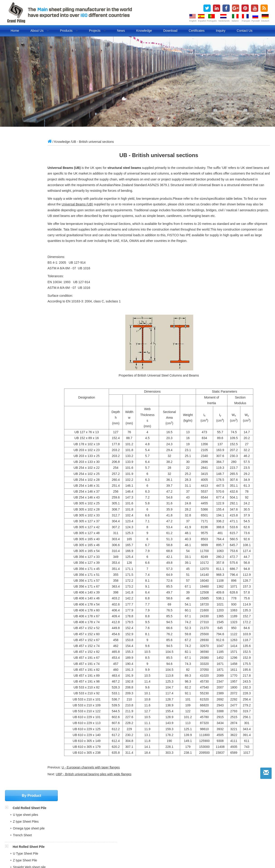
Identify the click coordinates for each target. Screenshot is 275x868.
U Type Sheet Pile (26, 202)
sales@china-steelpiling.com (34, 377)
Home (15, 31)
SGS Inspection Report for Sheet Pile (36, 824)
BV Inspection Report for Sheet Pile (35, 830)
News (121, 31)
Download (170, 31)
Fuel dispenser (37, 855)
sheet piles (21, 850)
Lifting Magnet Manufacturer (139, 855)
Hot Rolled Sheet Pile (29, 195)
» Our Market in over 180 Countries (123, 819)
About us (39, 31)
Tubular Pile (21, 233)
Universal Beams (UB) (107, 204)
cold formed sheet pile (152, 850)
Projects (97, 31)
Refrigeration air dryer (100, 855)
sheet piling (41, 850)
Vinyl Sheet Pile (24, 309)
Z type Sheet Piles (26, 170)
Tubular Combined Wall (29, 252)
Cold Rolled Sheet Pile (30, 156)
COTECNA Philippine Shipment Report (37, 819)
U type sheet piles (25, 163)
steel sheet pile (63, 850)
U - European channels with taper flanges (107, 773)
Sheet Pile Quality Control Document (36, 840)
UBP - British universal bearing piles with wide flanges (110, 780)
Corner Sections (24, 277)
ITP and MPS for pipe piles (29, 835)
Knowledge (144, 31)
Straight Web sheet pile (29, 215)
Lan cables (170, 855)
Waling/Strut (22, 291)
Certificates (197, 31)
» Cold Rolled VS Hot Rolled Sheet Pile (126, 830)
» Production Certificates (115, 814)
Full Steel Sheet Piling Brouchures (34, 814)
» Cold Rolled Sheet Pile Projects (121, 835)
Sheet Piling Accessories (31, 270)
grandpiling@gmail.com (30, 384)
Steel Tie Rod (22, 284)
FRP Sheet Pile (24, 316)
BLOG (192, 850)
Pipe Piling (21, 227)
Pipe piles (178, 850)
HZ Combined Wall (26, 259)
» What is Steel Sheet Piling (118, 824)
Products (69, 31)
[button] (9, 156)
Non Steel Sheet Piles (29, 302)
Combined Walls (25, 245)
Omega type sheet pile (29, 176)
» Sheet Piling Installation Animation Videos (129, 840)
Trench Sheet (22, 183)
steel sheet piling (89, 850)
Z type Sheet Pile (25, 208)
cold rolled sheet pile (118, 850)
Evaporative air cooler (66, 855)
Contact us (245, 31)
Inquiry (221, 31)
